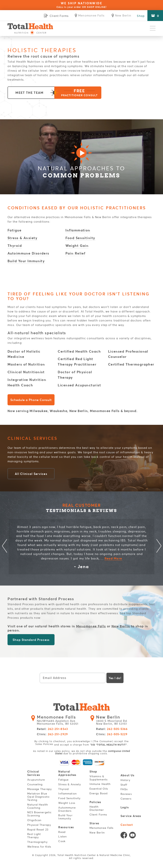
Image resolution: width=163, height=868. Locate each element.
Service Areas (131, 816)
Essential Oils (99, 789)
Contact (127, 824)
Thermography (37, 842)
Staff (124, 785)
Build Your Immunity (26, 261)
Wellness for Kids (39, 847)
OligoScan (34, 820)
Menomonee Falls (91, 626)
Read (62, 832)
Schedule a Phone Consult (31, 400)
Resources (66, 827)
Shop (141, 16)
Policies (95, 802)
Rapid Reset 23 (38, 829)
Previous (4, 547)
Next (159, 547)
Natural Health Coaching (38, 806)
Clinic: (52, 734)
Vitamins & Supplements (99, 778)
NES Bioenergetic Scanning (39, 814)
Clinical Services (34, 773)
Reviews (126, 794)
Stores (94, 823)
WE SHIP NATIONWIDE (81, 5)
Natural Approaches (67, 773)
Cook (62, 841)
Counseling (35, 784)
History (125, 780)
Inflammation (78, 230)
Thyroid (15, 246)
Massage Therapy (39, 789)
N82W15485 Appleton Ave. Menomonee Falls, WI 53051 (60, 720)
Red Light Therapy (34, 836)
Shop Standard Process (31, 640)
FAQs (124, 789)
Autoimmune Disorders (28, 253)
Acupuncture (36, 780)
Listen (63, 836)
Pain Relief (75, 253)
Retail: (52, 729)
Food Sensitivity (80, 238)
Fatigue (14, 230)
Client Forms (98, 814)
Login (125, 807)
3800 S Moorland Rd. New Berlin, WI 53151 (113, 720)
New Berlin (121, 626)
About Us (128, 775)
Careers (126, 799)
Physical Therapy (39, 825)
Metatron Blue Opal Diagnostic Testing (38, 797)
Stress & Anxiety (22, 238)
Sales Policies (44, 744)
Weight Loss (67, 803)
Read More (113, 558)
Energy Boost (99, 793)
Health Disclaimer (97, 808)
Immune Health (100, 784)
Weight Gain (77, 246)
